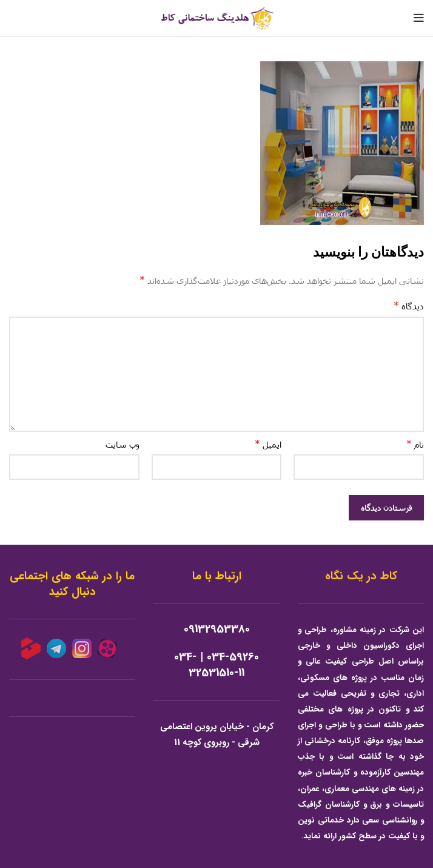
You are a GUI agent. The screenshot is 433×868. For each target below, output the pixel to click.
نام (415, 444)
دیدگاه (409, 305)
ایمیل (268, 444)
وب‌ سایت (123, 444)
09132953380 (217, 629)
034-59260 (233, 657)
